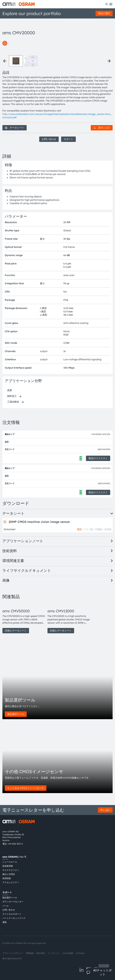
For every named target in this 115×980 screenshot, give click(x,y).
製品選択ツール (16, 714)
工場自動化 (13, 402)
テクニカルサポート (12, 914)
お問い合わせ (49, 139)
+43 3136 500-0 (15, 844)
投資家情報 (8, 866)
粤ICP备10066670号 (12, 959)
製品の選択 (104, 13)
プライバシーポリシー (13, 953)
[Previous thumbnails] (5, 61)
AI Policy (80, 953)
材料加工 (12, 396)
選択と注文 (102, 128)
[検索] (107, 4)
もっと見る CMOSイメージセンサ (26, 788)
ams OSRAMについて (14, 857)
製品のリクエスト (98, 458)
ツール (6, 906)
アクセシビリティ (11, 882)
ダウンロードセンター (13, 902)
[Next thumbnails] (109, 61)
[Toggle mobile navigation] (111, 4)
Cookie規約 (68, 953)
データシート (15, 128)
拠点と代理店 (9, 874)
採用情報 (7, 878)
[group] (24, 618)
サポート (68, 139)
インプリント (54, 953)
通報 (4, 922)
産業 (10, 390)
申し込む (105, 810)
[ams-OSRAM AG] (18, 4)
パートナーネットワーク (14, 918)
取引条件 (41, 953)
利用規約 (30, 953)
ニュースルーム (10, 862)
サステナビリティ (11, 870)
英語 (79, 529)
